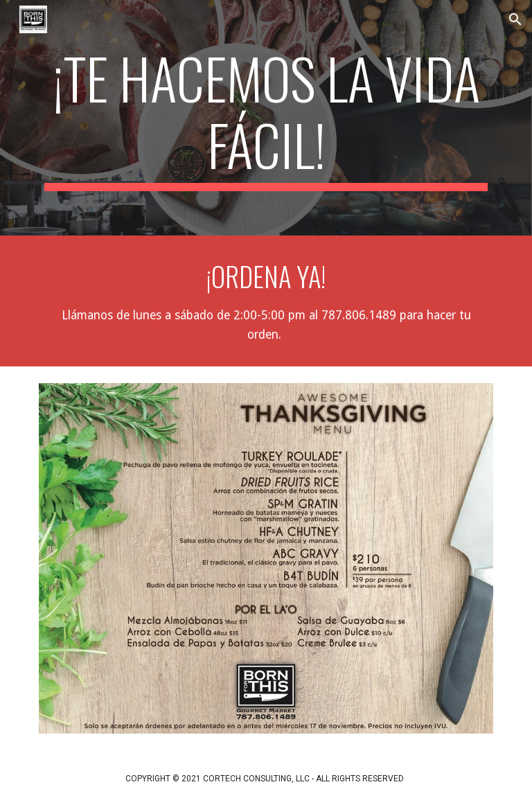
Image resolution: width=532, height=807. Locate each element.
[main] (266, 118)
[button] (515, 19)
